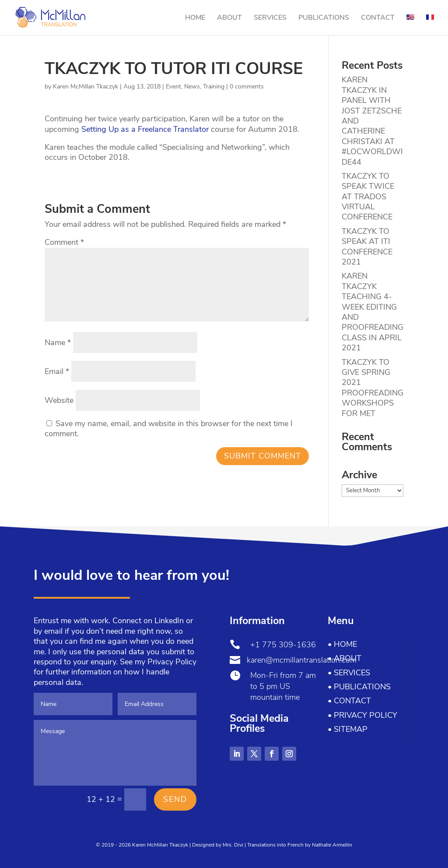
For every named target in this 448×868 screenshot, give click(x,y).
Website (59, 400)
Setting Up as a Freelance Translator (146, 129)
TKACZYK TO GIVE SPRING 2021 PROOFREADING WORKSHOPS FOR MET (373, 388)
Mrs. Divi (233, 845)
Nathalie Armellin (332, 845)
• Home (342, 644)
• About (345, 658)
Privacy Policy (172, 662)
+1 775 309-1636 (283, 645)
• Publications (359, 687)
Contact (378, 18)
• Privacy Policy (362, 715)
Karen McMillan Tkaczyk (86, 86)
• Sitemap (348, 729)
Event (173, 86)
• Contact (349, 701)
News (192, 86)
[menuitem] (410, 25)
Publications (324, 18)
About (229, 18)
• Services (349, 673)
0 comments (247, 86)
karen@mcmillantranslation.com (302, 660)
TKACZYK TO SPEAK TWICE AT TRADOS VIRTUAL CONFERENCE (368, 197)
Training (214, 86)
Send (175, 799)
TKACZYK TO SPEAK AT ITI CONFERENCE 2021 (367, 247)
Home (195, 18)
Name (58, 342)
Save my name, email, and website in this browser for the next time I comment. (169, 429)
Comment (64, 242)
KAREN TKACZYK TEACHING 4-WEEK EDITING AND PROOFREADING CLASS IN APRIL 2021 (373, 312)
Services (270, 18)
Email (57, 371)
